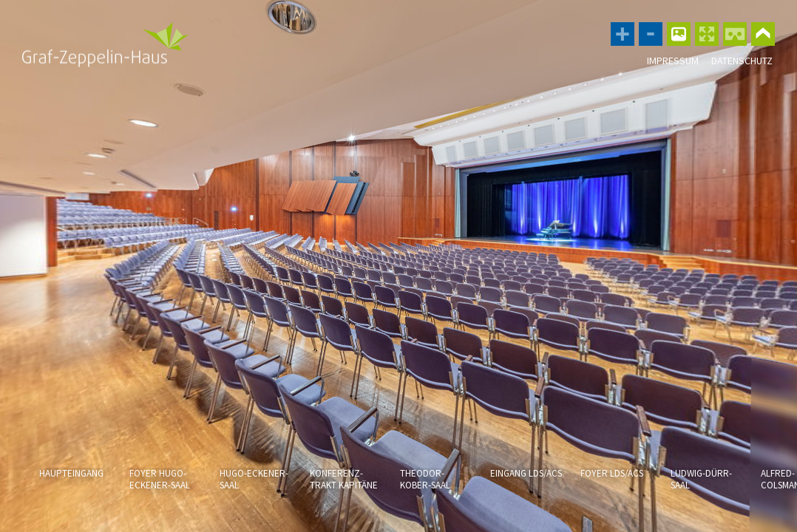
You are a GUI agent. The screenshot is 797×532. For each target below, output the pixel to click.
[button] (50, 493)
